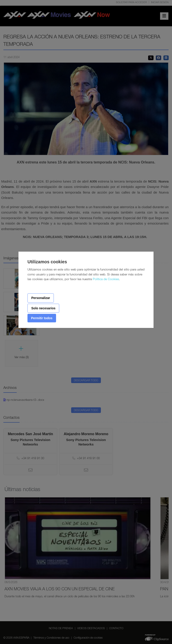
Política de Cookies (106, 280)
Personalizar (41, 298)
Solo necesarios (43, 308)
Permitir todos (42, 318)
